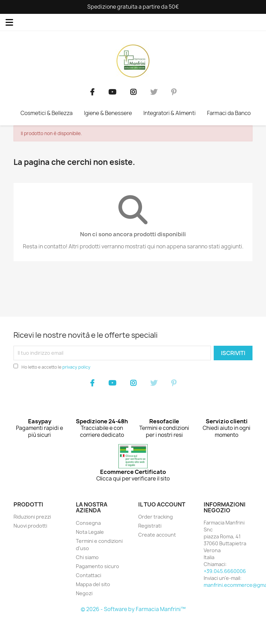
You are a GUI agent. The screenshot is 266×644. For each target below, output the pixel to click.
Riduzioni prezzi (32, 517)
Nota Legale (90, 532)
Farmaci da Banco (229, 113)
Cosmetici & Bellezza (46, 113)
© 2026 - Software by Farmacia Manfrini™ (133, 609)
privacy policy (76, 367)
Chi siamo (87, 557)
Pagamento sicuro (97, 566)
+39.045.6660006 (225, 571)
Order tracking (156, 517)
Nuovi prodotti (30, 526)
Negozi (84, 593)
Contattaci (88, 575)
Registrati (150, 526)
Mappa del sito (93, 584)
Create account (157, 535)
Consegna (88, 523)
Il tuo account (162, 504)
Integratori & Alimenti (170, 113)
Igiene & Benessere (108, 113)
